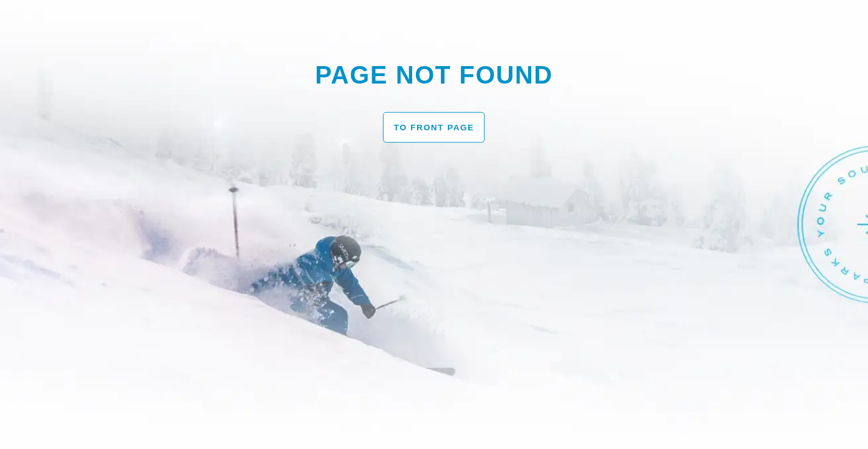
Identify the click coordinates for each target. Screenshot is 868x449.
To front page (434, 127)
